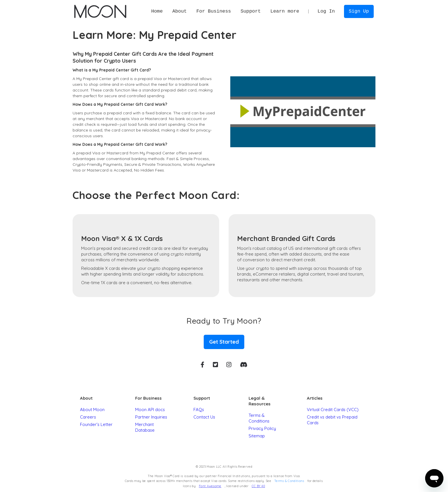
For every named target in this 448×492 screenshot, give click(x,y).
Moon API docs (150, 410)
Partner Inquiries (151, 417)
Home (157, 11)
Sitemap (257, 436)
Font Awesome (210, 486)
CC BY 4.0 (258, 486)
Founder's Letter (96, 424)
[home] (100, 11)
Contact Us (204, 417)
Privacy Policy (262, 428)
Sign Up (359, 11)
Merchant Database (145, 427)
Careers (88, 417)
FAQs (199, 410)
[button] (179, 11)
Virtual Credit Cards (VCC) (333, 410)
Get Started (224, 342)
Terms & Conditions (259, 418)
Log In (326, 11)
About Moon (92, 410)
